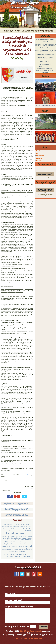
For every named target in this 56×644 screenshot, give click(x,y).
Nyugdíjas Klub (8, 544)
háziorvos (28, 531)
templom (21, 550)
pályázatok (26, 544)
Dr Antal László (17, 524)
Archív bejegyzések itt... (17, 515)
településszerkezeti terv (8, 550)
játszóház (24, 538)
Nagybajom (26, 542)
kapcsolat (5, 540)
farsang (20, 529)
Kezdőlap (8, 31)
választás (11, 551)
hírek (27, 534)
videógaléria (22, 551)
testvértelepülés (28, 550)
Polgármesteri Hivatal (16, 546)
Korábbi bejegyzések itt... (17, 509)
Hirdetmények (15, 533)
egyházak (22, 526)
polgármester (6, 546)
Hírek (38, 153)
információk (19, 536)
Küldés (44, 627)
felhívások (6, 531)
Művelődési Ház (18, 542)
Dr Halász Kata (25, 524)
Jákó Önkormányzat (14, 538)
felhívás (27, 528)
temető (16, 550)
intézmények (28, 536)
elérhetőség (29, 526)
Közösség (39, 158)
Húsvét (13, 536)
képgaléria (18, 540)
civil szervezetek (8, 524)
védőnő (17, 551)
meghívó (8, 542)
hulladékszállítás (6, 536)
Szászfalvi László (10, 548)
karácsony (12, 540)
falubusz (5, 529)
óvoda (20, 544)
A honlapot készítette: (28, 638)
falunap (15, 529)
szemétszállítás (19, 548)
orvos (15, 544)
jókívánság (30, 538)
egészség (16, 526)
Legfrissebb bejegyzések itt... (17, 503)
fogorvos (12, 531)
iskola (4, 538)
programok (28, 546)
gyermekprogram (19, 531)
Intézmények (40, 156)
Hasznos (39, 161)
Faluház (10, 529)
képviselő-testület (26, 540)
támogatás (26, 548)
